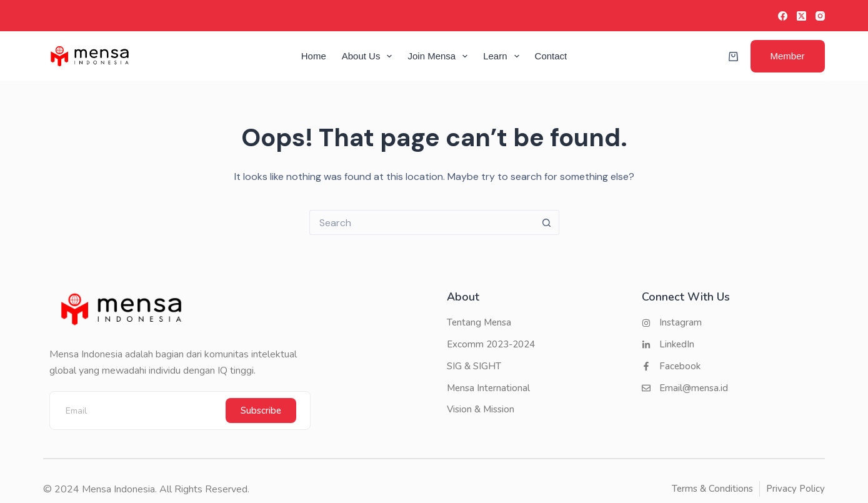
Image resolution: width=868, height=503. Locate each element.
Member (788, 56)
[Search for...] (422, 222)
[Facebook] (783, 16)
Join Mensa (440, 56)
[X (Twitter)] (801, 16)
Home (314, 56)
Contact (551, 56)
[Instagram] (820, 16)
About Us (370, 56)
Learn (503, 56)
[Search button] (547, 222)
